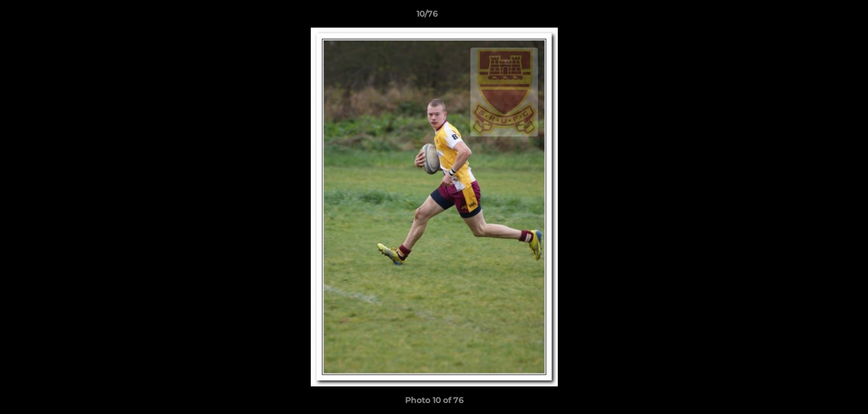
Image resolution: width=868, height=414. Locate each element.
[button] (820, 17)
